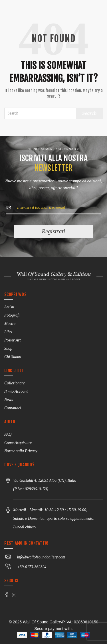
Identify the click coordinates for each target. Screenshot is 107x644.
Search (89, 113)
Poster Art (13, 340)
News (9, 400)
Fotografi (12, 315)
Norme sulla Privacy (21, 451)
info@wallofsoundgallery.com (35, 557)
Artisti (9, 307)
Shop (8, 348)
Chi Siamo (13, 357)
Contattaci (13, 408)
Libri (8, 332)
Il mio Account (16, 391)
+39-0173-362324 (25, 567)
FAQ (8, 434)
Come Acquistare (18, 443)
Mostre (10, 324)
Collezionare (15, 383)
